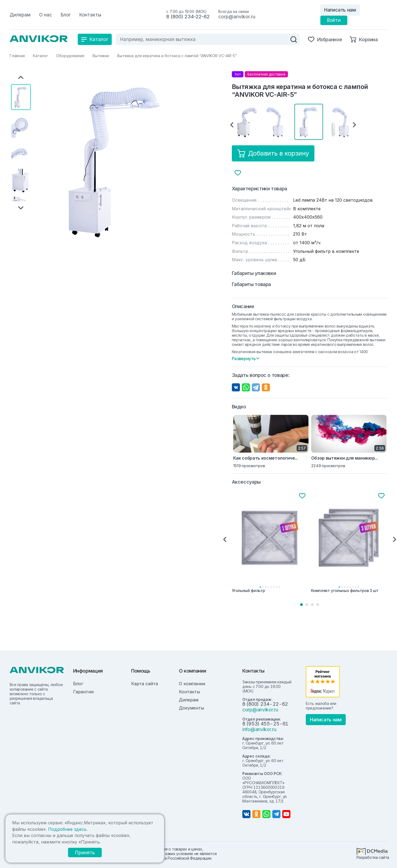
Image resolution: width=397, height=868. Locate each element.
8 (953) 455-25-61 (265, 724)
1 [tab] (301, 605)
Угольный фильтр (249, 591)
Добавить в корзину (273, 153)
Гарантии (83, 692)
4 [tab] (318, 605)
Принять (84, 852)
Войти (334, 20)
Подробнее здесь (67, 829)
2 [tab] (307, 605)
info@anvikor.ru (259, 729)
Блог (78, 684)
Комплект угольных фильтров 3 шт (345, 591)
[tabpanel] (270, 543)
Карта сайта (145, 684)
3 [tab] (312, 605)
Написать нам (340, 10)
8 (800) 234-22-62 (188, 17)
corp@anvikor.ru (237, 17)
